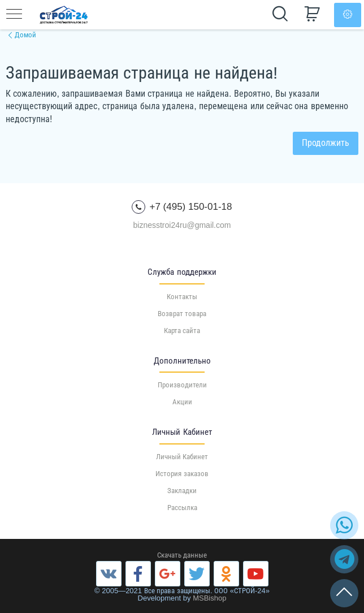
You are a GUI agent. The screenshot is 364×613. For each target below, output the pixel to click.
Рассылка (182, 508)
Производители (182, 385)
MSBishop (209, 598)
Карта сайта (182, 331)
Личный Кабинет (182, 457)
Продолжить (326, 143)
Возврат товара (182, 314)
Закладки (182, 491)
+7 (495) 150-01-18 (182, 207)
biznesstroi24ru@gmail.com (182, 225)
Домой (25, 35)
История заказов (182, 474)
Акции (182, 402)
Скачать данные (182, 555)
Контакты (182, 297)
